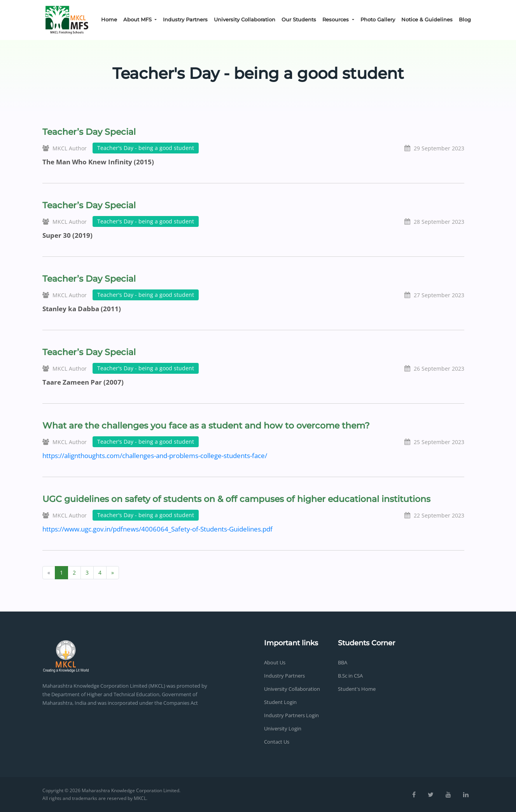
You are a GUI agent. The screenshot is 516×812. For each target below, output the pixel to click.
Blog (465, 19)
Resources (336, 19)
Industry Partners (185, 19)
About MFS (138, 19)
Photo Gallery (378, 19)
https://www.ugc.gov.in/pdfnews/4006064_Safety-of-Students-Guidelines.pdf (157, 529)
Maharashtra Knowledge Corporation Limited (130, 790)
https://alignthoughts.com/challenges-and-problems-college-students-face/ (155, 456)
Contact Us (277, 742)
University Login (283, 728)
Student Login (280, 702)
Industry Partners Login (291, 715)
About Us (275, 662)
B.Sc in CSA (350, 676)
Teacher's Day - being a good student (146, 148)
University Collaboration (245, 19)
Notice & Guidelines (427, 19)
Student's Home (357, 689)
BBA (343, 662)
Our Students (299, 19)
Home (109, 19)
